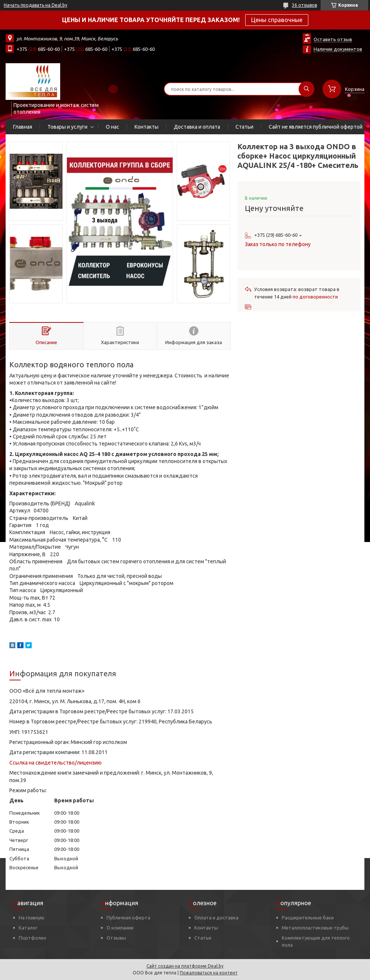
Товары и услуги (67, 127)
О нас (112, 127)
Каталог (28, 928)
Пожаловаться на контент (209, 973)
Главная (23, 127)
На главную (32, 918)
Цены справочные (277, 20)
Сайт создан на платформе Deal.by (185, 966)
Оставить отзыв (333, 39)
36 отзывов (304, 5)
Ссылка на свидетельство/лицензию (55, 763)
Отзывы (116, 938)
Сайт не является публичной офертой (316, 127)
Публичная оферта (128, 918)
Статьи (244, 127)
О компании (120, 928)
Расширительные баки (308, 918)
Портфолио (33, 938)
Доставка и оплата (197, 127)
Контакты (147, 127)
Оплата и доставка (216, 918)
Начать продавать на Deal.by (36, 5)
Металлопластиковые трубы (315, 928)
